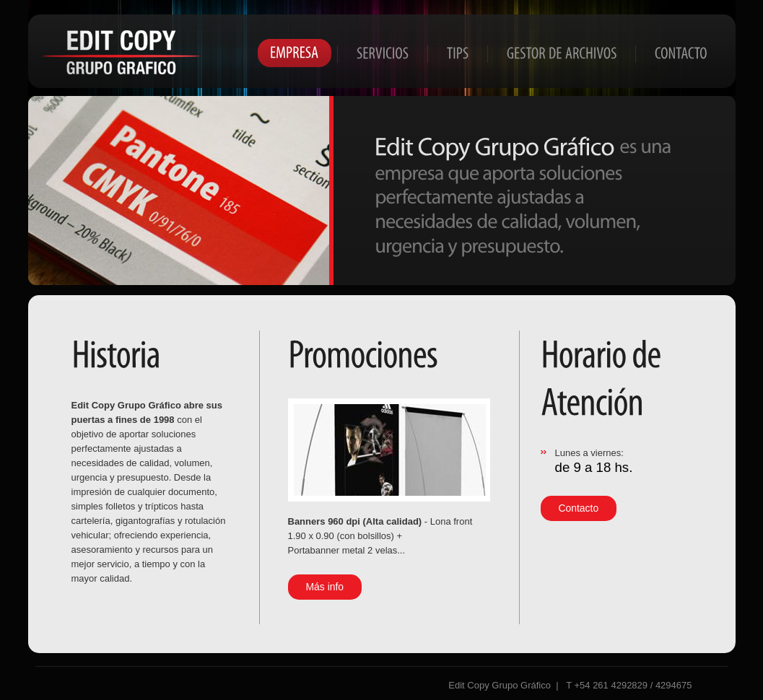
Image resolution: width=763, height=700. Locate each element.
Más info (325, 587)
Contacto (579, 508)
